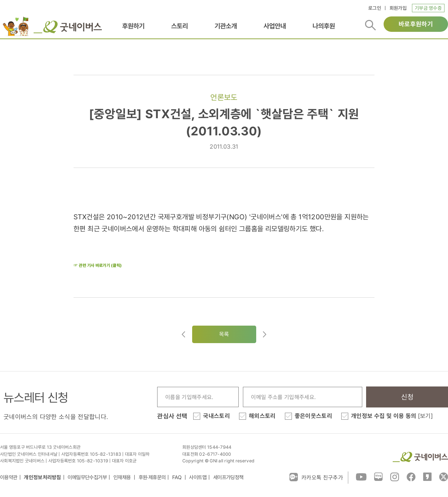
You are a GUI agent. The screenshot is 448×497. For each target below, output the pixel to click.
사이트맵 (198, 477)
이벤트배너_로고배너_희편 (15, 26)
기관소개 (226, 26)
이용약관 (9, 477)
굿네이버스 (420, 457)
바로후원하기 (416, 24)
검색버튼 (370, 25)
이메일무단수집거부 (87, 477)
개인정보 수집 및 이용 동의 (392, 416)
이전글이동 (183, 334)
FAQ (177, 477)
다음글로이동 (265, 334)
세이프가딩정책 (228, 477)
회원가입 (398, 8)
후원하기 (133, 26)
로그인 (375, 8)
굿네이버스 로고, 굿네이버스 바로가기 (68, 27)
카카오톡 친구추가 (316, 477)
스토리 (180, 26)
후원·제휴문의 (152, 477)
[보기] (425, 416)
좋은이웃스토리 (313, 416)
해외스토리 (262, 416)
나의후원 (324, 26)
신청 (407, 397)
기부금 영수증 (428, 8)
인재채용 (123, 477)
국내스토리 (216, 416)
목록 (224, 334)
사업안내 (275, 26)
